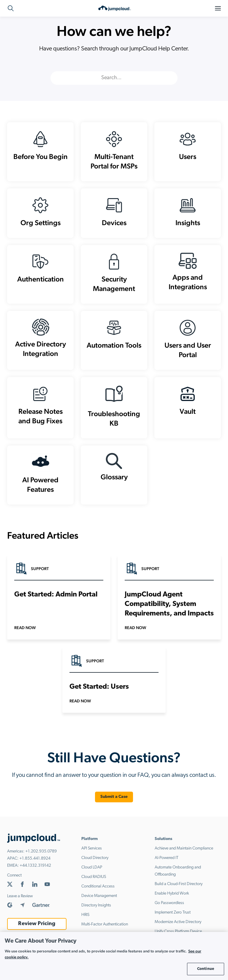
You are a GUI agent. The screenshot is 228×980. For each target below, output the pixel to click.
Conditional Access (98, 887)
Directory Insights (96, 906)
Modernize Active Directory (178, 922)
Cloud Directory (95, 858)
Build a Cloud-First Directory (179, 884)
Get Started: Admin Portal (56, 595)
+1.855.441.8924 (35, 859)
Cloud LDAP (92, 868)
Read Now (25, 628)
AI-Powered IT (167, 858)
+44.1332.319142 (35, 866)
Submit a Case (114, 797)
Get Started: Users (99, 687)
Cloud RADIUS (94, 877)
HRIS (85, 915)
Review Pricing (37, 924)
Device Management (99, 896)
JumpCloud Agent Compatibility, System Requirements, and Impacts (169, 604)
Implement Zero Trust (173, 913)
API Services (92, 849)
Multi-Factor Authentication (105, 925)
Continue (206, 969)
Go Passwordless (169, 903)
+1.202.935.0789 (41, 852)
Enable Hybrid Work (172, 894)
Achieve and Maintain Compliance (184, 849)
